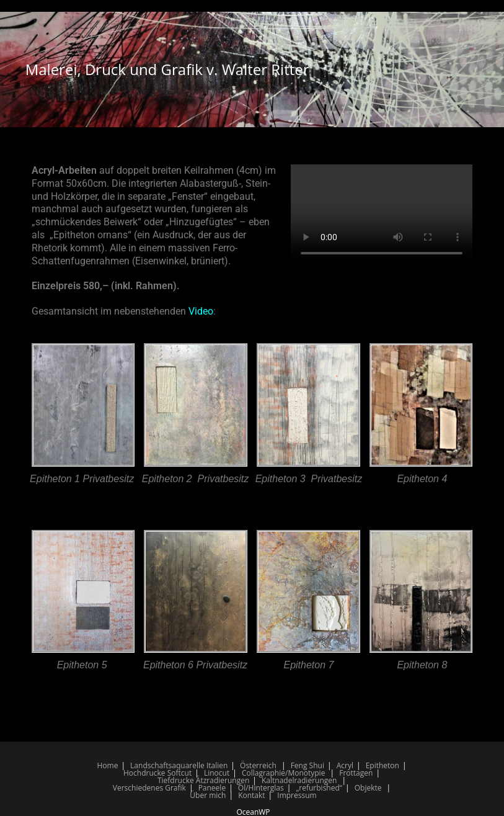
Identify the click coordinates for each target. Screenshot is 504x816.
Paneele (212, 788)
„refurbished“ (319, 788)
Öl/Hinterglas (261, 788)
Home (107, 765)
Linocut (217, 773)
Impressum (297, 795)
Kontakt (251, 795)
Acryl (345, 765)
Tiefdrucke (176, 780)
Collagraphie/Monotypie (283, 773)
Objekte (368, 788)
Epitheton (382, 765)
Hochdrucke (144, 773)
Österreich (258, 765)
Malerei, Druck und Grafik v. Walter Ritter (167, 69)
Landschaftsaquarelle (167, 765)
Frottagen (356, 773)
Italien (217, 765)
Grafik (175, 788)
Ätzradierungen (223, 780)
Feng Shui (307, 765)
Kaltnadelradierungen (299, 780)
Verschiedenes (138, 788)
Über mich (208, 795)
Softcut (180, 773)
